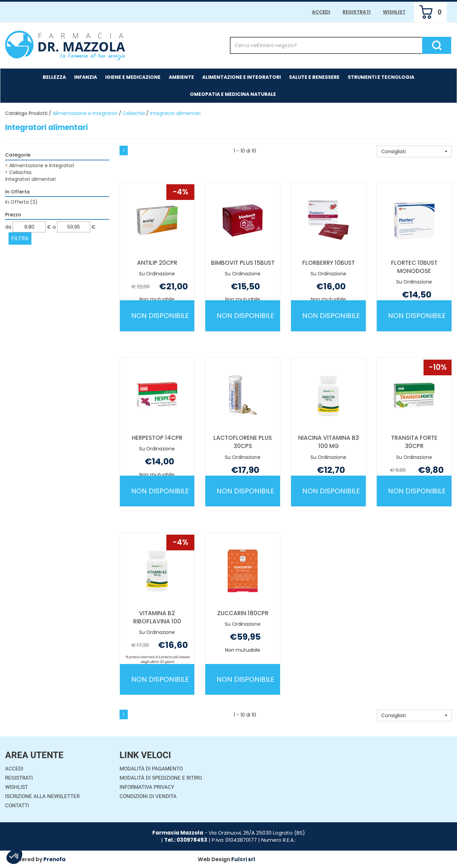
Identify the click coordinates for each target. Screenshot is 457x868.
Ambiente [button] (181, 77)
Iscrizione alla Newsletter (42, 796)
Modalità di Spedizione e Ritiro (161, 778)
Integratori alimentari (30, 179)
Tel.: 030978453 (186, 840)
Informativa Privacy (147, 787)
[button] (414, 151)
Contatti (17, 806)
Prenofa (54, 859)
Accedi (321, 12)
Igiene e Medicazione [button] (133, 77)
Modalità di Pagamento (151, 769)
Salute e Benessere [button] (314, 77)
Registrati (357, 12)
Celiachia (134, 113)
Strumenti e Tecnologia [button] (381, 77)
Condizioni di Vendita (148, 796)
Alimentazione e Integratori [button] (241, 77)
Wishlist (394, 12)
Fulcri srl (243, 859)
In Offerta (21, 202)
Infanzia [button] (86, 77)
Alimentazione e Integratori (85, 113)
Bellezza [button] (54, 77)
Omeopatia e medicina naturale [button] (233, 94)
